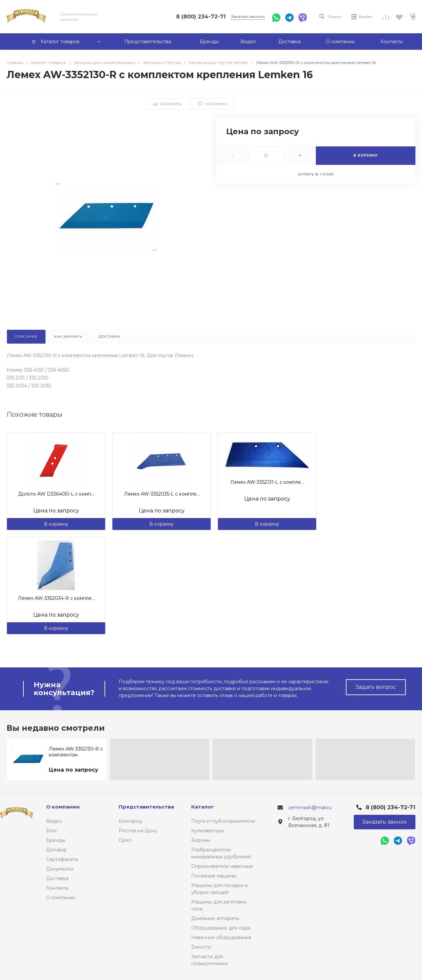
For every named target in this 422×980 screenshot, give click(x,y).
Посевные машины (214, 876)
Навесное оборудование (221, 937)
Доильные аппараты (215, 918)
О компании (60, 898)
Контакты (57, 888)
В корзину (56, 524)
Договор (56, 850)
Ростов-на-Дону (138, 831)
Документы (60, 869)
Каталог (203, 807)
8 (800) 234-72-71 (201, 17)
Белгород (130, 821)
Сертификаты (62, 859)
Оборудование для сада (221, 928)
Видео (54, 821)
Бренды (56, 840)
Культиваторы (208, 831)
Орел (125, 840)
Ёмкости (201, 947)
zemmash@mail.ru (310, 808)
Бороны (201, 840)
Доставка (57, 878)
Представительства (146, 807)
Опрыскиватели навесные (222, 866)
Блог (52, 831)
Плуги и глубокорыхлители (223, 821)
